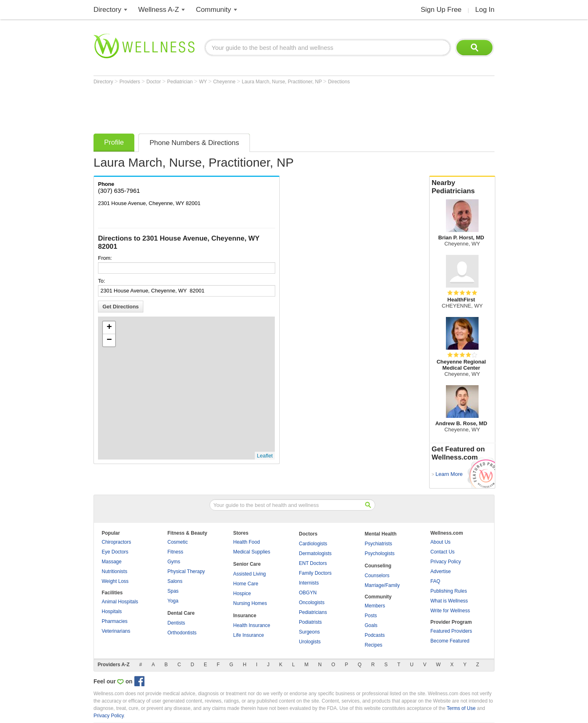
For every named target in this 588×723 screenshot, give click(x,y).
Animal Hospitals (120, 602)
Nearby (462, 187)
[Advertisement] (242, 107)
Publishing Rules (449, 591)
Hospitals (112, 611)
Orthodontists (182, 633)
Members (375, 606)
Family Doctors (315, 573)
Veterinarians (116, 631)
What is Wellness (449, 601)
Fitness (175, 552)
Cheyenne (225, 82)
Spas (173, 591)
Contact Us (442, 552)
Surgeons (309, 632)
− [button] (109, 340)
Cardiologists (313, 544)
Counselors (377, 576)
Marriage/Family (382, 585)
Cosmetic (178, 542)
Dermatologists (315, 553)
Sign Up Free (441, 10)
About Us (440, 542)
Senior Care (247, 564)
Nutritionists (115, 571)
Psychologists (380, 553)
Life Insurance (248, 635)
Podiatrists (310, 622)
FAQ (435, 581)
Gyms (174, 562)
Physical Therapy (186, 571)
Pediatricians (313, 612)
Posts (371, 616)
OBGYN (308, 593)
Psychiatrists (378, 544)
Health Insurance (252, 625)
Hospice (242, 594)
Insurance (245, 616)
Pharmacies (115, 621)
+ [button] (109, 328)
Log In (485, 10)
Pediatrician (180, 82)
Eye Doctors (115, 552)
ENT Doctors (313, 563)
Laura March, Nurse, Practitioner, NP (282, 82)
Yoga (173, 601)
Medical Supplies (252, 552)
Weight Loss (115, 581)
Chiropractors (116, 542)
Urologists (310, 642)
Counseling (378, 566)
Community (214, 10)
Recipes (373, 645)
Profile (114, 142)
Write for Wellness (450, 611)
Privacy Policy (446, 562)
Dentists (176, 623)
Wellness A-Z (159, 10)
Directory (107, 10)
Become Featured (450, 641)
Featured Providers (451, 631)
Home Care (246, 584)
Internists (309, 583)
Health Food (246, 542)
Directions (339, 82)
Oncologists (312, 602)
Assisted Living (249, 574)
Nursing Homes (250, 603)
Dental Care (181, 613)
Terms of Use (461, 708)
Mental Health (381, 534)
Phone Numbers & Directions (194, 143)
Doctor (155, 82)
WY (203, 82)
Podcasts (375, 635)
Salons (175, 581)
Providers (130, 82)
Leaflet (265, 456)
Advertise (441, 571)
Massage (112, 562)
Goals (371, 625)
